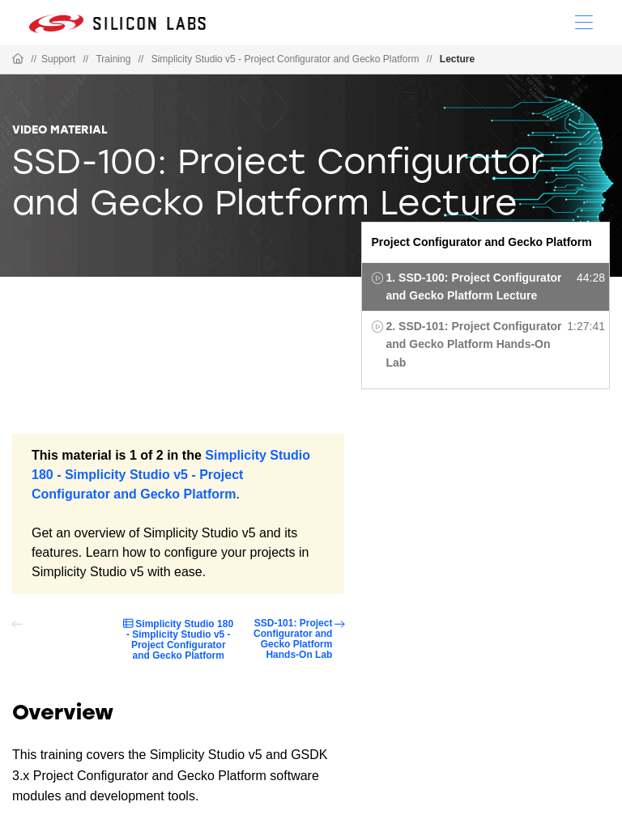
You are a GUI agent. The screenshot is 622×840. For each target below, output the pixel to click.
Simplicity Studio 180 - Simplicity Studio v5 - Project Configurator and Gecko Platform (171, 475)
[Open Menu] (584, 21)
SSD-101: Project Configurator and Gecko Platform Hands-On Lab (293, 639)
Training (113, 59)
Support (58, 59)
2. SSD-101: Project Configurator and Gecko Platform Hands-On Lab (474, 344)
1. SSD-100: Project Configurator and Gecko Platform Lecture (474, 286)
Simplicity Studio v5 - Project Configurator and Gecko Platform (285, 59)
